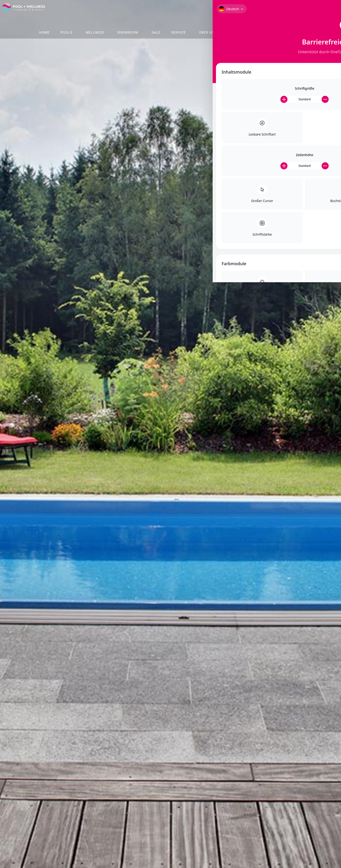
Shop (235, 32)
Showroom (128, 32)
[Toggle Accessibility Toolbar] (331, 23)
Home (44, 32)
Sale (156, 32)
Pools (66, 32)
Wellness (95, 32)
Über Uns (208, 32)
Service (179, 32)
